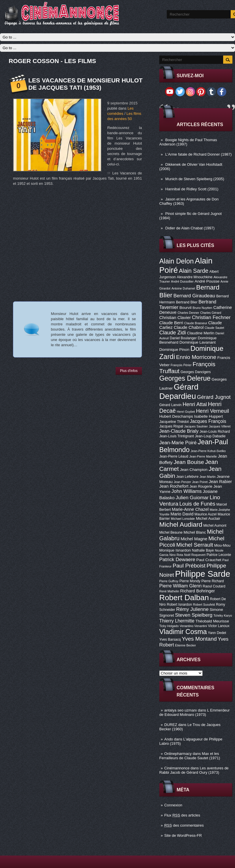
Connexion (173, 805)
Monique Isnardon (175, 550)
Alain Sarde (194, 271)
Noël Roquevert (195, 555)
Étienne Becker (186, 645)
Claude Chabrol (189, 327)
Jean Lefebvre (187, 477)
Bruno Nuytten (202, 308)
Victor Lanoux (219, 626)
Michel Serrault (195, 545)
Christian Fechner (211, 317)
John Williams (187, 491)
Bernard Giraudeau (194, 296)
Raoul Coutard (214, 586)
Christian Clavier (175, 318)
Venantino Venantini (193, 626)
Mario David (182, 514)
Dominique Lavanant (198, 342)
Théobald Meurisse (212, 621)
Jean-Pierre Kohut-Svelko (208, 451)
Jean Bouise (189, 462)
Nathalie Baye (203, 550)
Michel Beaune (171, 532)
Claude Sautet (214, 328)
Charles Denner (188, 313)
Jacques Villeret (220, 426)
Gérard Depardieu (179, 391)
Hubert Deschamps (176, 416)
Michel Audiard (181, 524)
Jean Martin (208, 477)
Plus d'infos (129, 371)
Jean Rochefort (174, 486)
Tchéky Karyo (223, 615)
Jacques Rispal (171, 426)
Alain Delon (176, 261)
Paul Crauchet (209, 560)
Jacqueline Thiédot (174, 422)
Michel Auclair (208, 518)
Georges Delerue (185, 378)
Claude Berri (171, 323)
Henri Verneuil (212, 411)
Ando (169, 739)
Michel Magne (194, 539)
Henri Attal (195, 404)
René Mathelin (169, 591)
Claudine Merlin (201, 333)
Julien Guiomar (192, 498)
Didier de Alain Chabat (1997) (190, 228)
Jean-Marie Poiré (178, 443)
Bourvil (186, 308)
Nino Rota (176, 555)
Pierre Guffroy (169, 581)
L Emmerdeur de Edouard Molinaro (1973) (195, 712)
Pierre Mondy (190, 581)
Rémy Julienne (192, 609)
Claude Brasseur (196, 323)
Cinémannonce (177, 768)
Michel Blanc (195, 532)
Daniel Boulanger (183, 338)
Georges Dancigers (196, 372)
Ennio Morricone (196, 357)
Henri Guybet (186, 412)
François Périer (181, 365)
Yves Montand (199, 639)
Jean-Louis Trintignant (177, 436)
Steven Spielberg (194, 615)
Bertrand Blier (187, 302)
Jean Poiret (200, 482)
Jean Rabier (220, 482)
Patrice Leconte (219, 555)
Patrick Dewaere (177, 560)
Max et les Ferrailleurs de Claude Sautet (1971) (190, 756)
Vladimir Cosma (183, 632)
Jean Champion (194, 470)
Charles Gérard (211, 313)
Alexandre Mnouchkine (195, 277)
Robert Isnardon (179, 605)
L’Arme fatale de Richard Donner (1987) (199, 154)
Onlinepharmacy (178, 754)
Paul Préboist (189, 566)
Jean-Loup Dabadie (210, 436)
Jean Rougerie (201, 486)
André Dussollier (182, 281)
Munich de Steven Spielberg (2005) (195, 179)
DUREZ (171, 725)
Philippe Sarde (203, 574)
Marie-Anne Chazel (190, 509)
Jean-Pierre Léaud (174, 456)
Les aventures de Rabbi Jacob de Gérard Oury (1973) (194, 770)
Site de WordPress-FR (183, 835)
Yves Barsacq (170, 640)
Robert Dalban (184, 598)
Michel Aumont (215, 526)
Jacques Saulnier (196, 426)
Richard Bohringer (197, 591)
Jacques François (208, 421)
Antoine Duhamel (183, 288)
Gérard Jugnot (214, 397)
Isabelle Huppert (209, 416)
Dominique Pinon (174, 350)
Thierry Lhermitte (177, 621)
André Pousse (207, 281)
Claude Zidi (173, 333)
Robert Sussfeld (204, 605)
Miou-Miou (222, 546)
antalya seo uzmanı (181, 710)
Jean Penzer (182, 482)
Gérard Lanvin (170, 405)
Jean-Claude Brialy (179, 431)
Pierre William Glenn (181, 586)
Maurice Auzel (206, 514)
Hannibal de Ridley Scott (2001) (192, 189)
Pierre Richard (213, 581)
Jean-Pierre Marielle (203, 456)
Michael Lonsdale (183, 519)
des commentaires (184, 825)
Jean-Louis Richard (215, 432)
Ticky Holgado (169, 626)
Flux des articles (182, 815)
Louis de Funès (197, 504)
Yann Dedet (217, 633)
